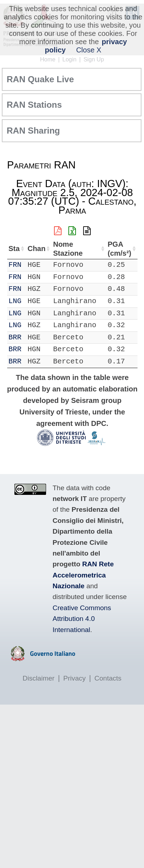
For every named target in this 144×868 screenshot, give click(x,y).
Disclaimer (39, 678)
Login (69, 59)
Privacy (75, 678)
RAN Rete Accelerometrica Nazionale (83, 575)
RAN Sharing (33, 131)
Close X (89, 50)
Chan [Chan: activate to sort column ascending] (39, 249)
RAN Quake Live (40, 79)
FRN (15, 265)
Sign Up (94, 59)
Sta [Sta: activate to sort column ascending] (14, 249)
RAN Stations (34, 105)
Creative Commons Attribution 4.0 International (82, 619)
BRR (15, 337)
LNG (15, 301)
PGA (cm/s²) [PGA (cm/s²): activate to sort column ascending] (116, 249)
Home (48, 59)
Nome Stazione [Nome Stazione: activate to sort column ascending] (73, 249)
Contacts (108, 678)
